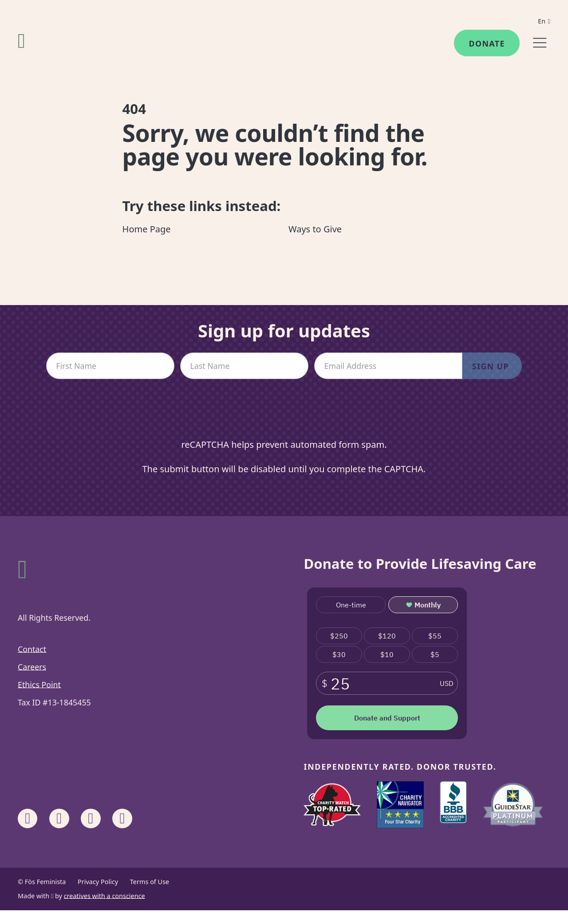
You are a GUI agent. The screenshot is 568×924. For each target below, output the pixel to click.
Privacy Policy (98, 882)
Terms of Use (150, 882)
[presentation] (284, 416)
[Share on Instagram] (59, 818)
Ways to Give (315, 229)
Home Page (147, 229)
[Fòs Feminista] (22, 41)
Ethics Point (39, 685)
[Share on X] (122, 818)
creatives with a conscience (105, 896)
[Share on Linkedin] (91, 818)
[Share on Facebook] (28, 818)
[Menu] (540, 43)
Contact (32, 649)
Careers (32, 667)
